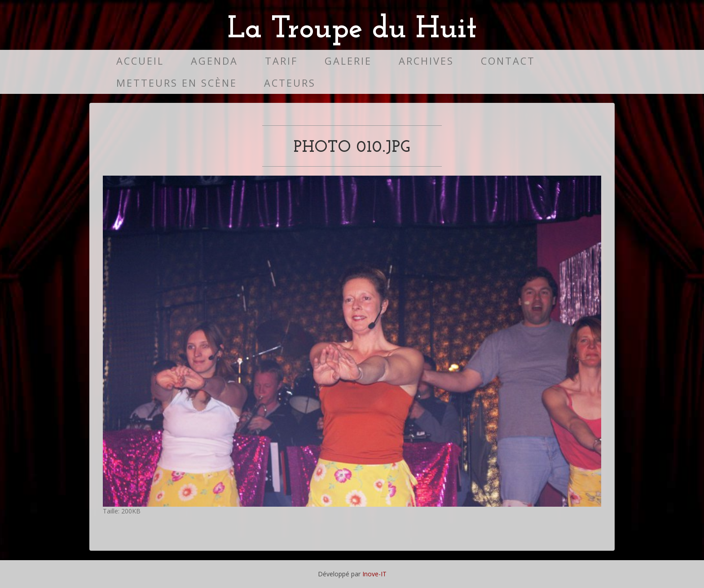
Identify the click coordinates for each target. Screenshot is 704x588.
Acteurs (290, 83)
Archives (426, 61)
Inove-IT (374, 574)
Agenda (214, 61)
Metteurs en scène (177, 83)
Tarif (281, 61)
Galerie (348, 61)
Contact (508, 61)
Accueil (140, 61)
